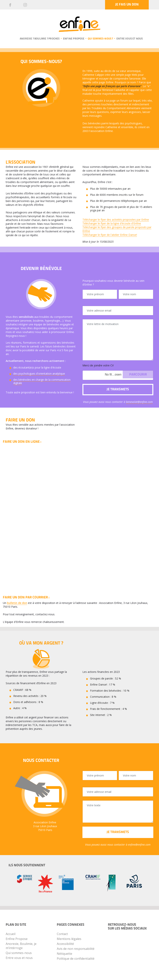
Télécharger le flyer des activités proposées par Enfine (116, 220)
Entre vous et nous (130, 39)
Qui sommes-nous (19, 953)
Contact (62, 934)
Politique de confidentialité (76, 959)
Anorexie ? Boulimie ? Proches (40, 39)
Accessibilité (65, 944)
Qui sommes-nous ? (100, 39)
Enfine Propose (17, 939)
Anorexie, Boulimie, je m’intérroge (21, 946)
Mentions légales (69, 939)
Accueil (11, 934)
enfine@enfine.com (139, 845)
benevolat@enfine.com (139, 402)
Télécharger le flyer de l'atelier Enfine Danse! (110, 235)
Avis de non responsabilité (76, 949)
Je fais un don (127, 5)
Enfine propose (74, 39)
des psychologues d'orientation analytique (39, 374)
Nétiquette (64, 954)
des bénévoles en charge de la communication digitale (42, 381)
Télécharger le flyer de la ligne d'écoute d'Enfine (112, 223)
